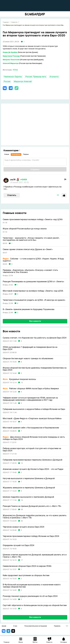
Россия (7, 82)
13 (22, 383)
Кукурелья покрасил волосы (19, 379)
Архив (4, 626)
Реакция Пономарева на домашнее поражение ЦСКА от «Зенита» (33, 282)
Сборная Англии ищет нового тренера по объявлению (28, 359)
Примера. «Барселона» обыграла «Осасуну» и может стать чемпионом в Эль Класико (30, 271)
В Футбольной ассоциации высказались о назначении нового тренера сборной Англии (32, 586)
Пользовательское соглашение (36, 626)
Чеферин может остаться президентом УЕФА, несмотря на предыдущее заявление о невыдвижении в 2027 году (30, 399)
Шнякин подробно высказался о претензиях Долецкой (28, 497)
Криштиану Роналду (11, 56)
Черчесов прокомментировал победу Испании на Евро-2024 (31, 536)
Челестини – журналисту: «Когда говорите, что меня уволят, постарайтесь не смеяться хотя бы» (31, 239)
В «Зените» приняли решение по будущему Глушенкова (29, 309)
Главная (6, 22)
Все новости (35, 321)
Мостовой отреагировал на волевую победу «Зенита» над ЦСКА (33, 291)
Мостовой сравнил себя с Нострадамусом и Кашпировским (31, 428)
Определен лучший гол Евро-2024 (18, 545)
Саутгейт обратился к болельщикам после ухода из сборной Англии (35, 605)
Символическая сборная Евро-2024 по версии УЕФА (27, 566)
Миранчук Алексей (23, 82)
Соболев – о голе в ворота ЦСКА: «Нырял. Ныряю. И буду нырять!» (33, 260)
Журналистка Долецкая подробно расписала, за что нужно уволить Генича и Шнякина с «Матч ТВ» (35, 517)
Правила (57, 626)
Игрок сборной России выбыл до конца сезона (25, 229)
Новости (14, 22)
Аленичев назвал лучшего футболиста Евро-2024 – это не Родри (33, 469)
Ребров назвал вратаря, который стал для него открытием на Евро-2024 (32, 450)
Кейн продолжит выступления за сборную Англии (26, 575)
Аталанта (54, 77)
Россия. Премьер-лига (36, 77)
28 (22, 509)
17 (22, 560)
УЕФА (15, 70)
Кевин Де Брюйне (10, 52)
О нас (15, 626)
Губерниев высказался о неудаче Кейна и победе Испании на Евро (34, 409)
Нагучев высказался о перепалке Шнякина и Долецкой (29, 478)
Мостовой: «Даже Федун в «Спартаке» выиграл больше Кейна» (32, 419)
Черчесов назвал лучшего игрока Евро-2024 (23, 527)
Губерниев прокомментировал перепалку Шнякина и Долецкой (32, 460)
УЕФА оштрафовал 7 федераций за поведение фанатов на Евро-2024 (30, 348)
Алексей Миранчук (11, 63)
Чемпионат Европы (13, 77)
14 (22, 500)
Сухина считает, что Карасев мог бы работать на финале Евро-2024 (35, 338)
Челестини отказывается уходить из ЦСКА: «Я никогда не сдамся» (34, 300)
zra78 (13, 180)
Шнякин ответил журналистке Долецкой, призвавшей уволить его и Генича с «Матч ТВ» (35, 556)
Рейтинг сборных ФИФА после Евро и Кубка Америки (31, 389)
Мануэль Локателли (11, 60)
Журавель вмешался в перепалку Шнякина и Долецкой (29, 488)
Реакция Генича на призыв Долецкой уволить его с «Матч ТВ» (32, 506)
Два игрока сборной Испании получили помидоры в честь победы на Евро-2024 (34, 438)
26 (22, 521)
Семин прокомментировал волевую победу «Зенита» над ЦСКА (33, 220)
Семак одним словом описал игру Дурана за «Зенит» (28, 249)
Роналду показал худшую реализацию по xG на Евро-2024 (30, 596)
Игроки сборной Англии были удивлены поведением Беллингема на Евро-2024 (35, 369)
